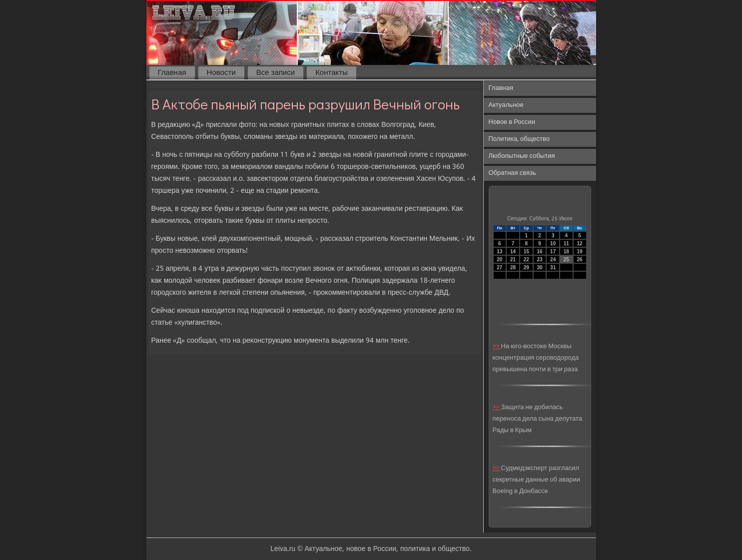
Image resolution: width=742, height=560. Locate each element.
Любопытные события (522, 156)
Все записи (276, 73)
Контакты (332, 73)
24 (553, 260)
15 (526, 252)
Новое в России (512, 122)
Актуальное (506, 105)
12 (580, 244)
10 (553, 244)
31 (553, 268)
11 (566, 244)
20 (499, 260)
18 (566, 252)
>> (497, 346)
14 (513, 252)
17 (553, 252)
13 (499, 252)
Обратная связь (512, 173)
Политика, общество (519, 139)
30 (539, 268)
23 (539, 260)
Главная (172, 73)
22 (526, 260)
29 (526, 268)
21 (513, 260)
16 (539, 252)
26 (580, 260)
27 (499, 268)
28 (513, 268)
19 (580, 252)
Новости (221, 73)
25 (566, 260)
